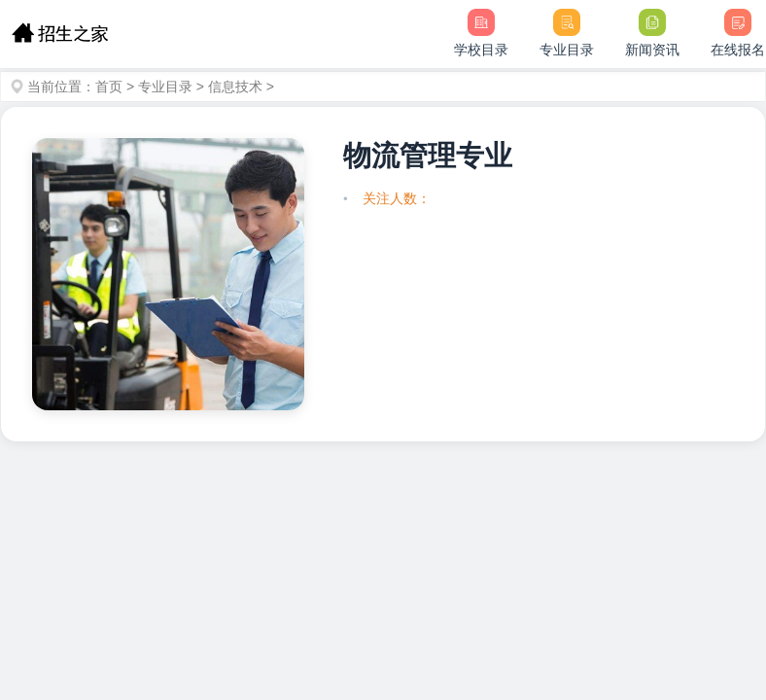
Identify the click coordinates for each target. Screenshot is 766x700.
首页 (109, 87)
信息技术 (235, 87)
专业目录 (165, 87)
